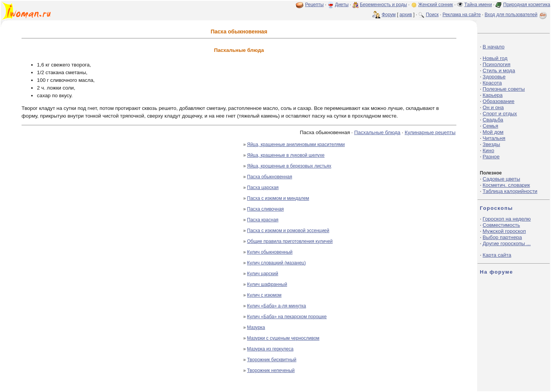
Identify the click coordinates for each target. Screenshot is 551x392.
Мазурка (256, 327)
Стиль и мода (499, 71)
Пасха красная (263, 220)
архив (406, 15)
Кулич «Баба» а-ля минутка (276, 306)
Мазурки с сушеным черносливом (283, 338)
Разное (491, 157)
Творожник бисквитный (272, 360)
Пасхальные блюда (377, 132)
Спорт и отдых (500, 114)
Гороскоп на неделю (507, 219)
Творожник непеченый (271, 370)
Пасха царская (263, 188)
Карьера (493, 95)
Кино (488, 150)
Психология (496, 64)
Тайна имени (478, 5)
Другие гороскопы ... (507, 243)
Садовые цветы (501, 179)
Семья (490, 126)
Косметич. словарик (506, 185)
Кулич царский (263, 274)
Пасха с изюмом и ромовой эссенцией (288, 231)
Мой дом (493, 132)
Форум (389, 15)
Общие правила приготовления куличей (290, 241)
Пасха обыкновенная (270, 177)
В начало (493, 47)
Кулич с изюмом (264, 295)
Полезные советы (504, 89)
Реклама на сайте (462, 15)
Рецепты (314, 5)
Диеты (342, 5)
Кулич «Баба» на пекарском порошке (287, 317)
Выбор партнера (502, 237)
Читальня (494, 138)
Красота (492, 83)
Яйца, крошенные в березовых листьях (289, 166)
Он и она (493, 107)
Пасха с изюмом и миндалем (278, 198)
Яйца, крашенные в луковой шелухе (286, 155)
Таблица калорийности (510, 191)
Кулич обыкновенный (270, 252)
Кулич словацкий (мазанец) (276, 263)
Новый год (495, 58)
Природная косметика (527, 5)
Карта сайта (497, 255)
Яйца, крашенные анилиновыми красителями (296, 145)
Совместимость (501, 225)
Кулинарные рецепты (430, 132)
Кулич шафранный (267, 284)
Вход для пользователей (516, 15)
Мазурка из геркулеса (270, 349)
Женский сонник (436, 5)
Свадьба (493, 120)
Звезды (491, 144)
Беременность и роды (383, 5)
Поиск (432, 15)
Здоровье (494, 77)
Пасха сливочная (265, 209)
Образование (498, 101)
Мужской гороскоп (504, 231)
